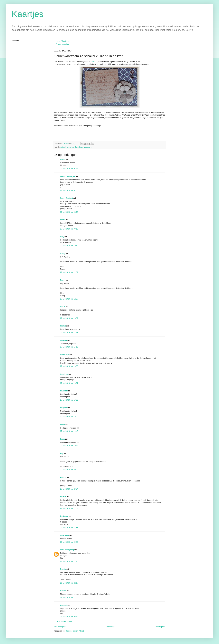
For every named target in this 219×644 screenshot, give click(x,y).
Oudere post (160, 627)
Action (62, 147)
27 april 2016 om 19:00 (69, 400)
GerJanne (64, 516)
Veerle (63, 220)
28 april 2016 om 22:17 (69, 583)
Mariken (63, 340)
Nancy (63, 254)
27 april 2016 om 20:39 (69, 470)
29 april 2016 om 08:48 (69, 617)
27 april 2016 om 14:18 (69, 333)
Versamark (88, 147)
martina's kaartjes (68, 176)
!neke (62, 425)
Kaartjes (28, 14)
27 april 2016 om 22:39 (69, 508)
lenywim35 (65, 355)
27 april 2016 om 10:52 (69, 246)
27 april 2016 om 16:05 (69, 366)
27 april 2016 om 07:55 (69, 169)
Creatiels (64, 605)
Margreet (64, 391)
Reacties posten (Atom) (75, 631)
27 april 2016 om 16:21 (69, 383)
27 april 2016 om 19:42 (69, 431)
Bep (62, 453)
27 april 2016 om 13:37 (69, 318)
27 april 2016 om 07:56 (69, 190)
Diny (62, 237)
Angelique (64, 374)
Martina (94, 62)
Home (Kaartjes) (62, 41)
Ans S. (63, 307)
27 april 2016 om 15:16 (69, 347)
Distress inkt (70, 147)
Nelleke (63, 591)
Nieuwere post (60, 627)
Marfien (63, 497)
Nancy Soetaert (66, 198)
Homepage (110, 627)
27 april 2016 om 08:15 (69, 212)
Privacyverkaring (62, 44)
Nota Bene (64, 535)
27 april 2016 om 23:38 (69, 528)
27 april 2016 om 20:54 (69, 489)
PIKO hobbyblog (67, 550)
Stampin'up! (79, 147)
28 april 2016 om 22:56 (69, 597)
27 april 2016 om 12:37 (69, 272)
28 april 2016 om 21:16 (69, 561)
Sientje (63, 326)
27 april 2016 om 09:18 (69, 229)
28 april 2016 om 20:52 (69, 542)
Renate (63, 569)
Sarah (63, 160)
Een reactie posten (65, 622)
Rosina (63, 478)
